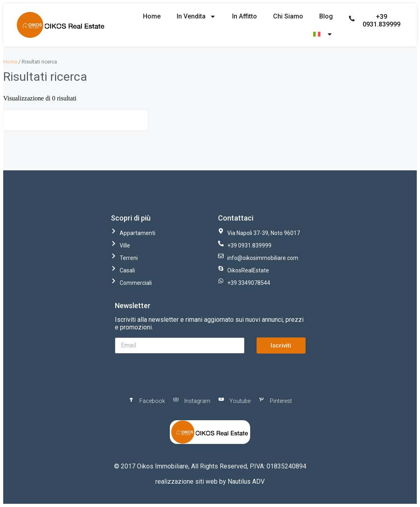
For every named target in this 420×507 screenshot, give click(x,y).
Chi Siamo (288, 16)
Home (152, 16)
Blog (326, 16)
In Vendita (196, 16)
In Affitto (245, 16)
